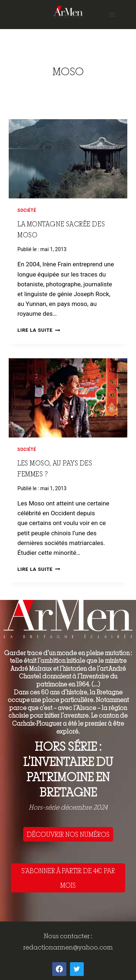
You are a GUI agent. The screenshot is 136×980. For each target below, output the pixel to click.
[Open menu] (112, 14)
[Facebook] (59, 969)
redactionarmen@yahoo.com (68, 947)
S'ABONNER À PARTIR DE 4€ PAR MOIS (68, 878)
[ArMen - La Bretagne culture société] (68, 11)
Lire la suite (39, 330)
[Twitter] (77, 969)
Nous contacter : (68, 936)
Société (27, 210)
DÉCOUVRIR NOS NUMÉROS (68, 834)
